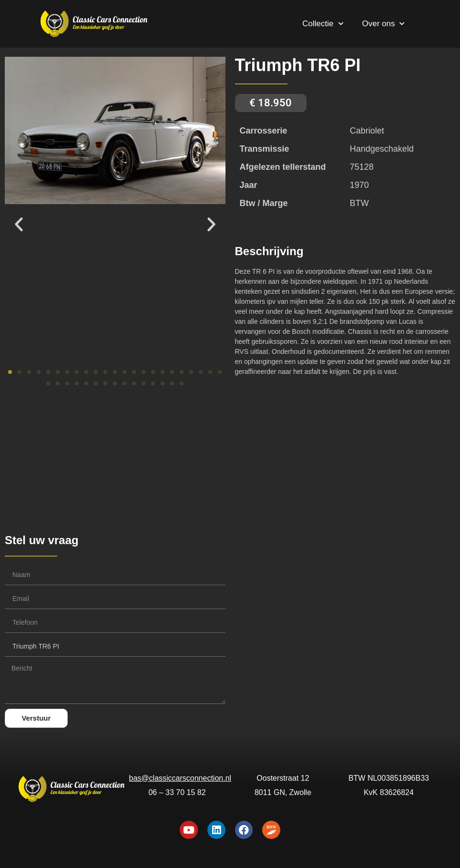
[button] (19, 224)
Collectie (322, 24)
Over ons (383, 24)
